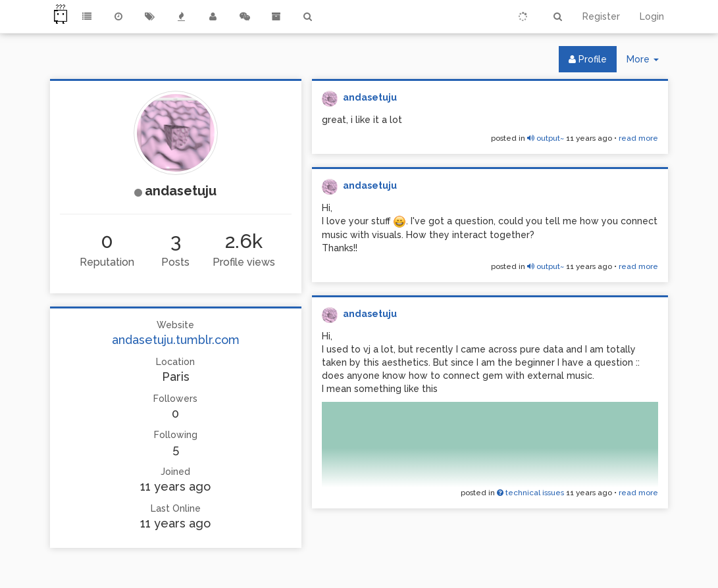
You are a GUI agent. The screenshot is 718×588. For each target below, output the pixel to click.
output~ (546, 138)
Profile (588, 59)
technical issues (530, 493)
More (648, 62)
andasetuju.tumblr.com (176, 340)
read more (638, 138)
